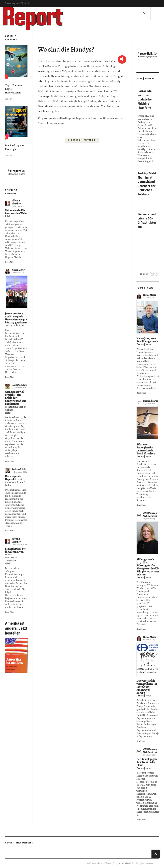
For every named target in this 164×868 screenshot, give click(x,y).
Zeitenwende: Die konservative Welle (16, 212)
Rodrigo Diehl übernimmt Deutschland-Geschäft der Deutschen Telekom (147, 184)
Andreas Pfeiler (19, 469)
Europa (9, 555)
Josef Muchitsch (19, 385)
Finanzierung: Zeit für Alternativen (16, 550)
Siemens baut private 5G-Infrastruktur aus (147, 220)
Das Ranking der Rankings (15, 147)
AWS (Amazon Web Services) (150, 515)
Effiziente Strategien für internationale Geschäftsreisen (146, 449)
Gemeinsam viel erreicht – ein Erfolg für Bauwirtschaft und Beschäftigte (16, 398)
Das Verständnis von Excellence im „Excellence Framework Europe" (147, 687)
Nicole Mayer (18, 270)
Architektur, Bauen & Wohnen (15, 408)
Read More (10, 262)
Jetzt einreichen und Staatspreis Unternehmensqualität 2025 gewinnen (16, 318)
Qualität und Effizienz (15, 326)
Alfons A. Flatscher (16, 202)
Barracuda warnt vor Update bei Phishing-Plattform (145, 99)
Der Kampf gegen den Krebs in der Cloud (147, 762)
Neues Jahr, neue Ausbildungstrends (147, 340)
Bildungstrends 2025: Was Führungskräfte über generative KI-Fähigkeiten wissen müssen (148, 567)
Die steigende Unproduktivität (14, 478)
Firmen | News (144, 344)
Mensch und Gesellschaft (11, 559)
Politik (8, 216)
